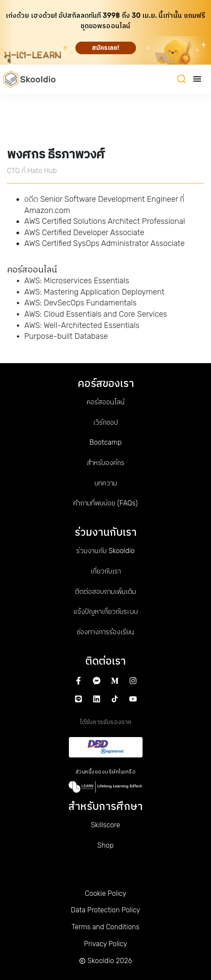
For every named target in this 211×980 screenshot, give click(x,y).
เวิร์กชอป (105, 422)
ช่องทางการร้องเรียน (105, 632)
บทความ (106, 483)
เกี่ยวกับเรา (106, 571)
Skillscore (106, 825)
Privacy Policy (106, 944)
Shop (105, 845)
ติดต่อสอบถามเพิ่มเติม (105, 592)
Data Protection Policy (106, 910)
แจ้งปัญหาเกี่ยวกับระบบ (105, 611)
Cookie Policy (105, 893)
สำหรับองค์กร (105, 463)
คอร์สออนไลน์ (106, 402)
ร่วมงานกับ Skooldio (105, 551)
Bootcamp (105, 442)
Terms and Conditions (105, 927)
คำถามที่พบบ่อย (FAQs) (105, 503)
